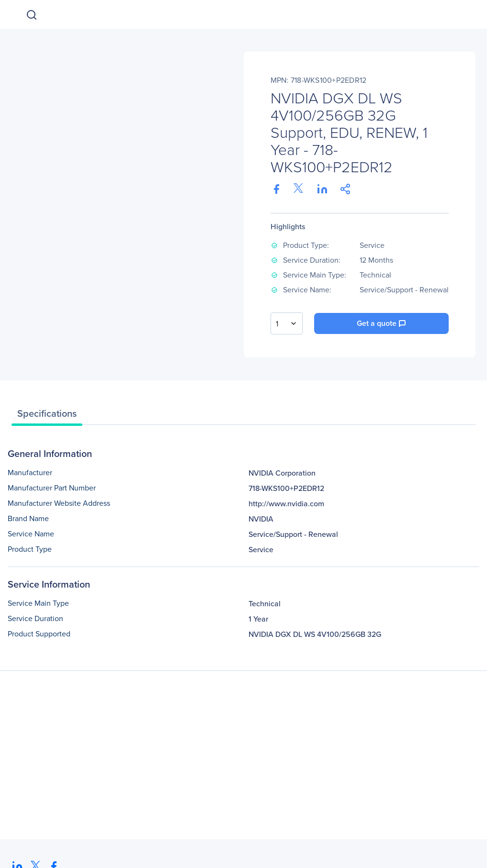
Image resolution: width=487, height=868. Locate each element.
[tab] (47, 416)
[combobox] (287, 323)
